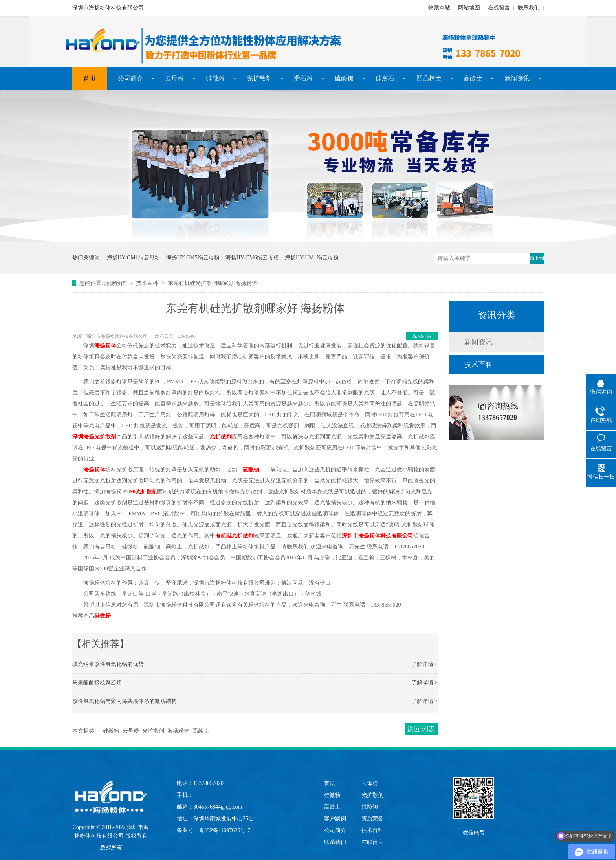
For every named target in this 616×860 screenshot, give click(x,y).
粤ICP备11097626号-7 (225, 830)
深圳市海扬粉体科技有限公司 (378, 536)
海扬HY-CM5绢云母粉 (193, 258)
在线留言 (499, 8)
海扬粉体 (115, 283)
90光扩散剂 (144, 492)
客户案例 (335, 819)
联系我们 (529, 8)
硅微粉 (215, 78)
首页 (90, 78)
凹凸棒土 (429, 78)
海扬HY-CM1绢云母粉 (134, 258)
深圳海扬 (83, 437)
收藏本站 (439, 8)
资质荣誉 (372, 819)
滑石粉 (303, 78)
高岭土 (473, 78)
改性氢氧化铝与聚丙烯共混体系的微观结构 (125, 701)
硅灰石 (385, 78)
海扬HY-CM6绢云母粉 (252, 258)
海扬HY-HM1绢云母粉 (312, 258)
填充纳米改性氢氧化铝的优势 (108, 664)
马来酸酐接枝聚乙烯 (97, 683)
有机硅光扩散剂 (235, 536)
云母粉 (174, 78)
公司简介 (130, 78)
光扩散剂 (259, 78)
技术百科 (147, 283)
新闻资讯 (517, 78)
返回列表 (422, 336)
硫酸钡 (344, 78)
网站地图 (469, 8)
